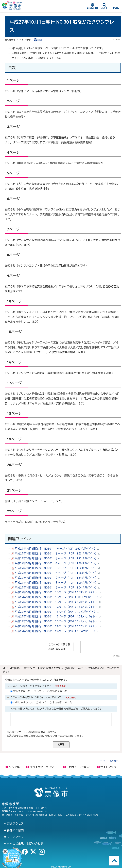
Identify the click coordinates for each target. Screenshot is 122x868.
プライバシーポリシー (41, 767)
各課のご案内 (14, 830)
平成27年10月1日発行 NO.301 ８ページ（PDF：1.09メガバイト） (56, 583)
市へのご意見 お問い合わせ (23, 844)
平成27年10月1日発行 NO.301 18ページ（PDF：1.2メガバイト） (55, 612)
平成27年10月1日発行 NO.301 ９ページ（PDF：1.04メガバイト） (56, 588)
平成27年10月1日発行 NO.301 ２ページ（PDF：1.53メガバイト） (56, 554)
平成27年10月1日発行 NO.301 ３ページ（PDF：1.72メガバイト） (56, 558)
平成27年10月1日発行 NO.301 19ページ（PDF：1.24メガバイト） (56, 617)
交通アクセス (14, 824)
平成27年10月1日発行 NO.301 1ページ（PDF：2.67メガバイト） (55, 549)
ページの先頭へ (111, 761)
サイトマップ (107, 767)
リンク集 (13, 767)
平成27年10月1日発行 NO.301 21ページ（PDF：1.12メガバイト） (56, 626)
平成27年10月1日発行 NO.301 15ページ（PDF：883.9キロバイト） (57, 597)
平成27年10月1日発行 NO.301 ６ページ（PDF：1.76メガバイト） (56, 573)
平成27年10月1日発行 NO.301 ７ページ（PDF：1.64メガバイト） (56, 578)
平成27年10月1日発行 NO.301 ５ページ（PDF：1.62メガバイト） (56, 568)
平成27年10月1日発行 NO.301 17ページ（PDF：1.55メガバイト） (56, 607)
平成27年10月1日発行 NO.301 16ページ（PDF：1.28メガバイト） (56, 602)
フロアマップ (14, 837)
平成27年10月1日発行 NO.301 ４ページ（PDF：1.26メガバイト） (56, 563)
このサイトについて (77, 767)
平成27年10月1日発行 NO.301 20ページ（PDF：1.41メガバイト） (56, 621)
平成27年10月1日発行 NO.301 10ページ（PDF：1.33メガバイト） (56, 592)
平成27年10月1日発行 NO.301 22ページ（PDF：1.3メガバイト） (55, 631)
